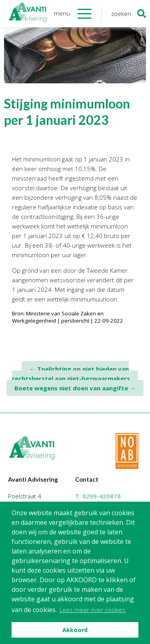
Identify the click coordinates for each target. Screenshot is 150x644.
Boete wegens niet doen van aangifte (75, 388)
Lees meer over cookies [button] (93, 610)
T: (98, 496)
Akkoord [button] (75, 630)
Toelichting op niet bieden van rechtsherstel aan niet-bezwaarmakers (71, 374)
